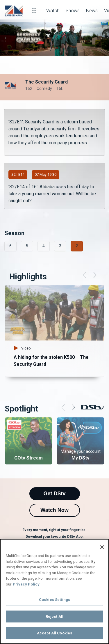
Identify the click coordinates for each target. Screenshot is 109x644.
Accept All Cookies (54, 633)
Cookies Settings (54, 600)
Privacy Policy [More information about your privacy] (26, 584)
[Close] (102, 547)
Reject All (54, 616)
